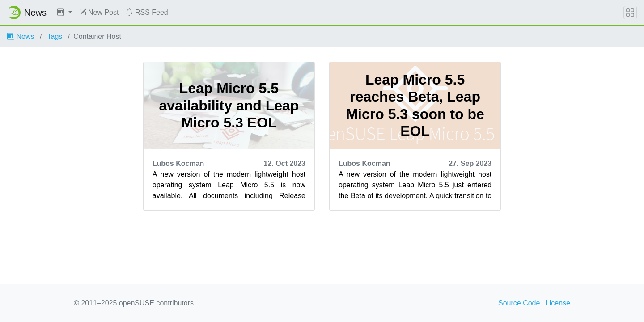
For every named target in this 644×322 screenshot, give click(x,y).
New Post (99, 12)
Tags (55, 36)
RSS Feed (147, 12)
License (558, 303)
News (21, 36)
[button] (65, 13)
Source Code (519, 303)
